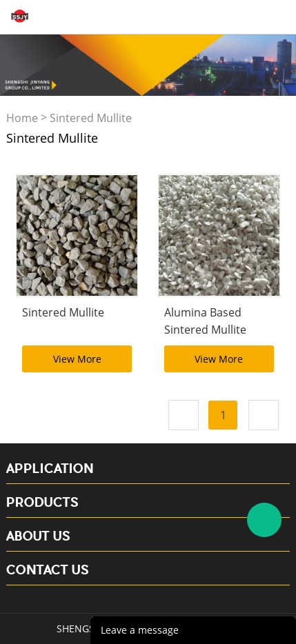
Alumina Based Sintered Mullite (205, 321)
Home (22, 119)
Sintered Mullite (91, 119)
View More (77, 359)
